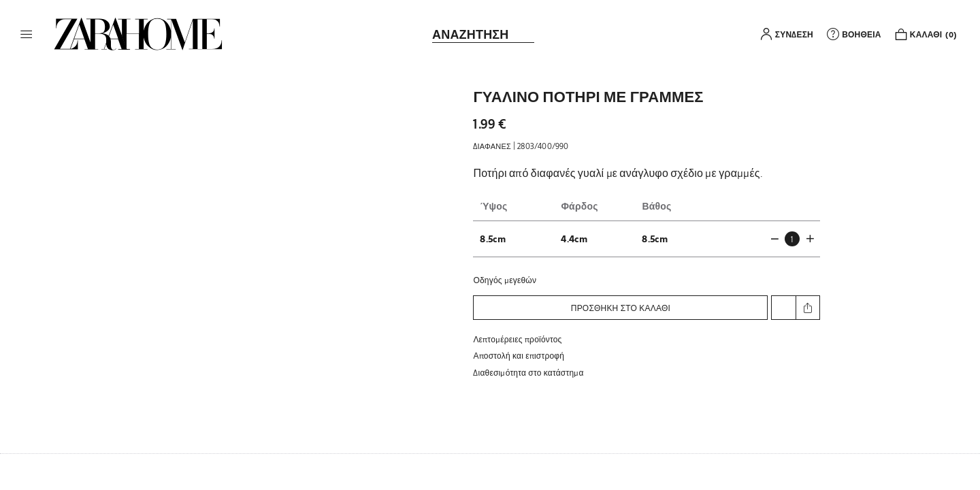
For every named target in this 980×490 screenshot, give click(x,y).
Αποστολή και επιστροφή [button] (519, 355)
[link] (138, 34)
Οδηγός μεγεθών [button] (505, 280)
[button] (27, 34)
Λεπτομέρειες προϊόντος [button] (517, 339)
